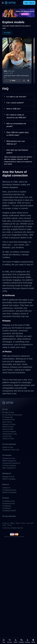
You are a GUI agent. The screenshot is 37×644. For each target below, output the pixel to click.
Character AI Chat (9, 458)
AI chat (5, 409)
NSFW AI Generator (9, 492)
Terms (23, 523)
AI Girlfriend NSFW (9, 511)
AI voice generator (9, 444)
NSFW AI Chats (8, 427)
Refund (18, 523)
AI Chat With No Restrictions (12, 415)
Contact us (6, 523)
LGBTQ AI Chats (8, 439)
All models (7, 33)
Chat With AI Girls (9, 420)
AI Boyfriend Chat (9, 504)
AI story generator (9, 516)
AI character (7, 455)
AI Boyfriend (7, 506)
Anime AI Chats (8, 429)
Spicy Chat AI (7, 422)
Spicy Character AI (9, 468)
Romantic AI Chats (9, 424)
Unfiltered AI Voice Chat (11, 450)
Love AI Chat (7, 436)
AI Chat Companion (9, 431)
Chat (13, 81)
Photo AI (6, 485)
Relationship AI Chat (10, 434)
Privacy (9, 525)
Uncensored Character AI (11, 463)
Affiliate (12, 523)
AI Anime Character (9, 466)
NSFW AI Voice (8, 447)
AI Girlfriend (7, 508)
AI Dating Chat (7, 417)
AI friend (6, 498)
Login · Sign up (29, 3)
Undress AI (6, 488)
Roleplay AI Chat (8, 477)
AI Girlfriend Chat (8, 501)
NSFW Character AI (9, 461)
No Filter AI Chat (8, 412)
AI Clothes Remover (9, 490)
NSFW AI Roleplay (9, 479)
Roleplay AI (7, 473)
